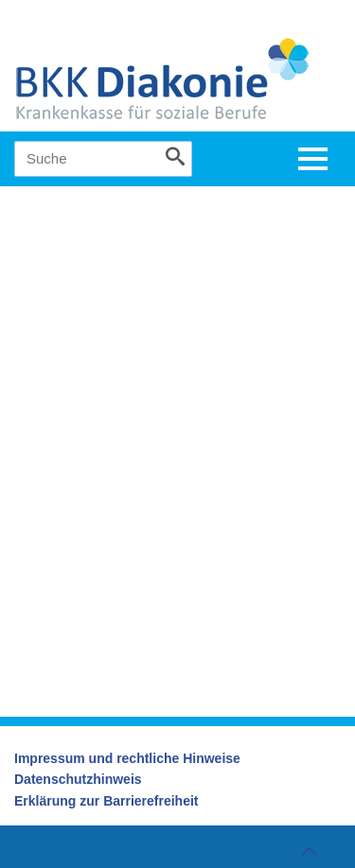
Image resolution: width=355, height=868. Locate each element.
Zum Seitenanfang (307, 851)
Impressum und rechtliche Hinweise (127, 758)
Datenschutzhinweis (78, 779)
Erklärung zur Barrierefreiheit (106, 801)
